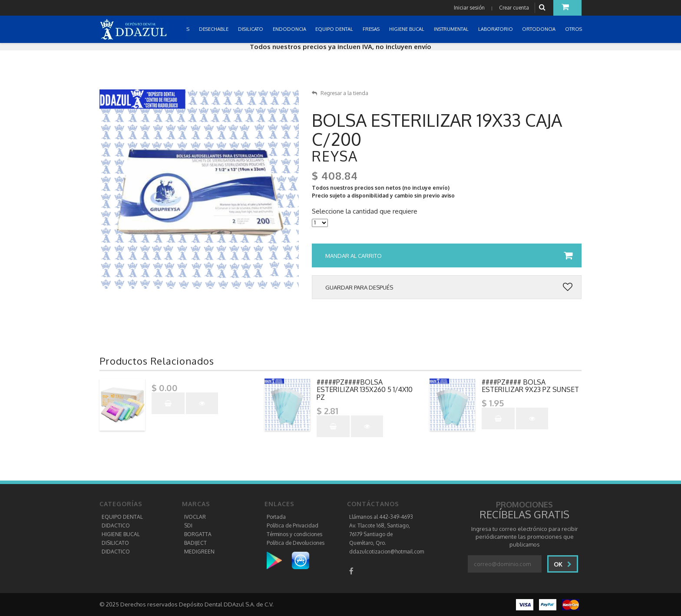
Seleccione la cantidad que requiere (365, 211)
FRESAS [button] (372, 29)
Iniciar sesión (469, 8)
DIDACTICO (116, 525)
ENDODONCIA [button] (290, 29)
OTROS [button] (574, 29)
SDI (188, 525)
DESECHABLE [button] (214, 29)
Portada (276, 517)
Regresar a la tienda (340, 93)
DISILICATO (115, 543)
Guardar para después (449, 287)
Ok (563, 564)
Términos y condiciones (294, 534)
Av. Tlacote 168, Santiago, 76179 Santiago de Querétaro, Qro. (380, 534)
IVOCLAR (195, 517)
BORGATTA (198, 534)
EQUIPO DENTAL (122, 517)
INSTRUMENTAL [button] (452, 29)
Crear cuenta (514, 8)
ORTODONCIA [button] (539, 29)
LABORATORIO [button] (496, 29)
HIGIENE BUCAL (121, 534)
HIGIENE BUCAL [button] (407, 29)
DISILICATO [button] (251, 29)
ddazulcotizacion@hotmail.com (387, 552)
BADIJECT (195, 543)
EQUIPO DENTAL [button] (335, 29)
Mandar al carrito (449, 256)
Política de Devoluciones (296, 543)
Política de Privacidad (293, 525)
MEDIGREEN (199, 552)
